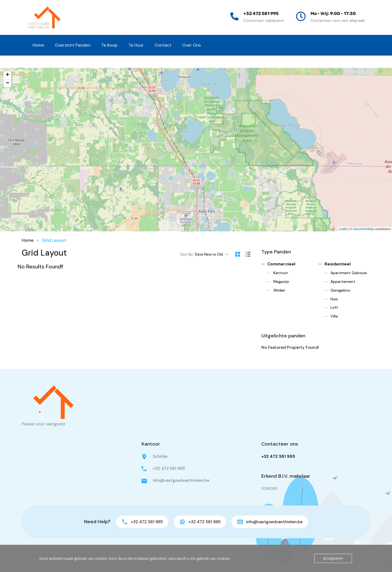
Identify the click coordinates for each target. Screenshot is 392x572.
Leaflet (343, 229)
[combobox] (213, 254)
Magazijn (281, 282)
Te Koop (109, 45)
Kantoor (281, 273)
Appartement (343, 282)
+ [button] (7, 75)
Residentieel (338, 264)
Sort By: (187, 254)
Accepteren (334, 558)
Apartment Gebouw (349, 273)
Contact (163, 45)
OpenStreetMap (364, 229)
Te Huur (136, 45)
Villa (334, 316)
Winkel (279, 290)
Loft (334, 307)
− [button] (7, 83)
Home (38, 45)
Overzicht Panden (73, 45)
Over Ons (192, 45)
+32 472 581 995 (261, 13)
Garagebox (340, 290)
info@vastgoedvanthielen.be (181, 480)
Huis (334, 299)
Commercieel (281, 264)
